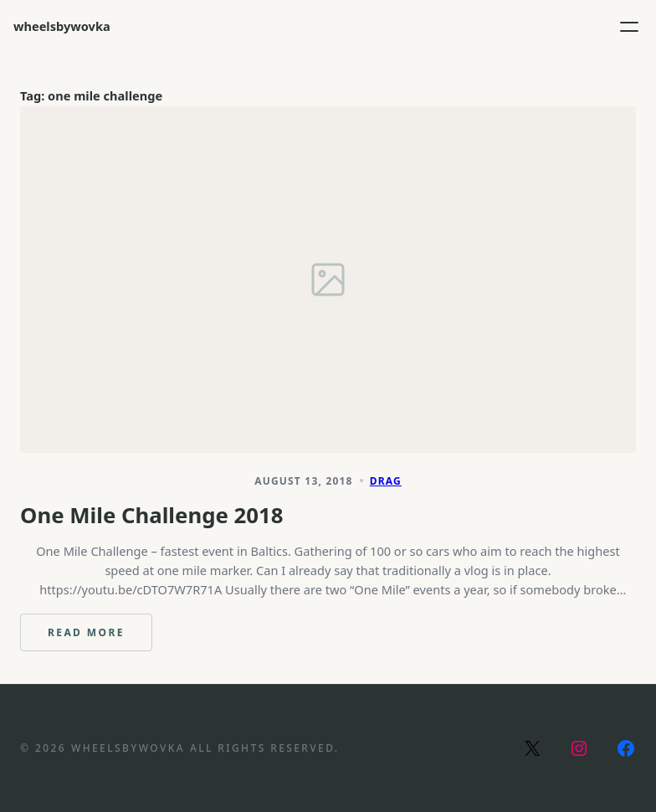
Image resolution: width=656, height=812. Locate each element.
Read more (100, 638)
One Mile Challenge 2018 (152, 515)
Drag (386, 481)
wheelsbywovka (62, 26)
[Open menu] (629, 27)
